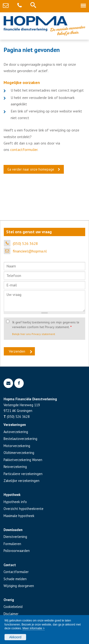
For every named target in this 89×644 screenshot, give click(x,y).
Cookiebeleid (13, 607)
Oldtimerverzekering (19, 453)
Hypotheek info (15, 502)
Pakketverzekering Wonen (23, 460)
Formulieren (12, 544)
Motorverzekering (17, 446)
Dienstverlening (15, 537)
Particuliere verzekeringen (23, 474)
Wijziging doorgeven (19, 586)
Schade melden (15, 579)
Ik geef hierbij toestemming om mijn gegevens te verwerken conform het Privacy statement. (46, 325)
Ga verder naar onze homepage (31, 169)
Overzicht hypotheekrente (23, 509)
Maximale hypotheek (19, 516)
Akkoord (15, 637)
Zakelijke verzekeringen (21, 481)
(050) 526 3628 (25, 243)
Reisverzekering (15, 467)
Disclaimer (11, 614)
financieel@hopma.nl (30, 251)
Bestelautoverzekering (20, 439)
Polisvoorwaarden (17, 551)
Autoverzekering (16, 432)
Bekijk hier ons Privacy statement (34, 334)
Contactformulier (16, 572)
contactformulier (24, 149)
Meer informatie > (34, 628)
